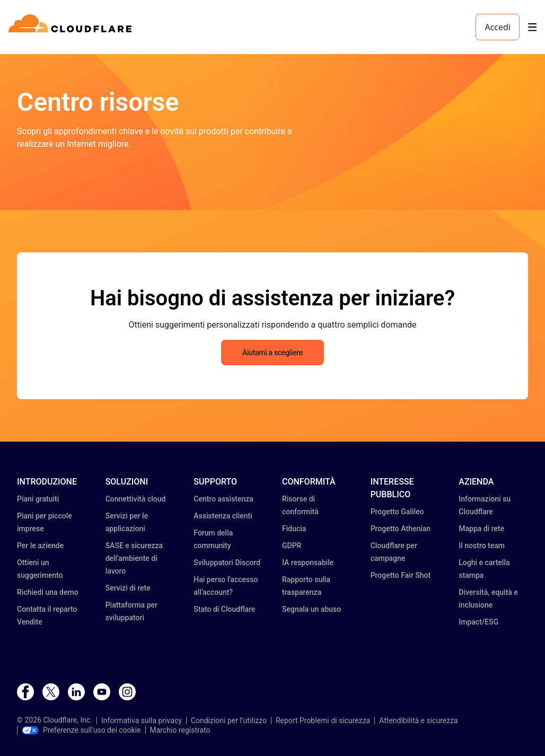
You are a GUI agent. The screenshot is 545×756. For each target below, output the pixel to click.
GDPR (292, 546)
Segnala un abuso (311, 609)
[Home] (72, 27)
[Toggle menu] (532, 27)
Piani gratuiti (38, 499)
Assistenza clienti (223, 516)
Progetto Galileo (397, 512)
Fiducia (294, 529)
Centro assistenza (223, 499)
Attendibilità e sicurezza (419, 720)
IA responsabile (308, 562)
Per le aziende (40, 546)
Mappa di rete (481, 529)
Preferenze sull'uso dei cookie (81, 730)
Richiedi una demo (48, 592)
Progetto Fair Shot (401, 575)
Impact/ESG (478, 622)
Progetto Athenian (401, 529)
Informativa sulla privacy (142, 720)
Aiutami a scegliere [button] (272, 353)
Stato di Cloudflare (224, 609)
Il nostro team (482, 546)
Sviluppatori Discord (227, 562)
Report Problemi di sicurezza (323, 720)
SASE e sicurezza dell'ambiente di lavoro (134, 558)
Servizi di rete (128, 588)
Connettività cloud (136, 499)
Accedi (498, 27)
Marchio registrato (180, 730)
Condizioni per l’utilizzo (229, 720)
